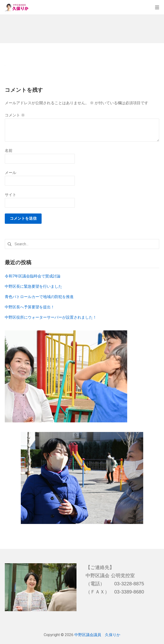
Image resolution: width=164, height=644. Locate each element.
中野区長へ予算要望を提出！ (30, 307)
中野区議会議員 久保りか (97, 635)
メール (11, 173)
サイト (11, 195)
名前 (9, 151)
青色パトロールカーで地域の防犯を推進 (39, 297)
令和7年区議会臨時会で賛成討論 (33, 276)
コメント (15, 115)
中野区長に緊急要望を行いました (33, 286)
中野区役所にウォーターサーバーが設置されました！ (51, 317)
